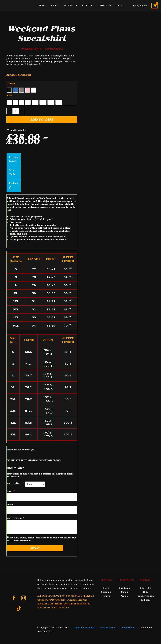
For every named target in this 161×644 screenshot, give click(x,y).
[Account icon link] (140, 6)
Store (106, 588)
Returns (106, 596)
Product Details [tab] (14, 159)
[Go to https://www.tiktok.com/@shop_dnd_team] (19, 609)
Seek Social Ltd (46, 632)
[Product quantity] (16, 111)
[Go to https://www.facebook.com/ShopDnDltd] (14, 598)
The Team (125, 588)
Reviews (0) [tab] (14, 185)
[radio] (9, 90)
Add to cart (42, 120)
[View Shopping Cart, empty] (155, 6)
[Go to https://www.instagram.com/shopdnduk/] (23, 598)
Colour (11, 84)
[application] (58, 6)
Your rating (15, 483)
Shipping (106, 592)
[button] (16, 130)
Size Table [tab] (12, 172)
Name (11, 491)
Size (9, 96)
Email (11, 505)
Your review (15, 518)
